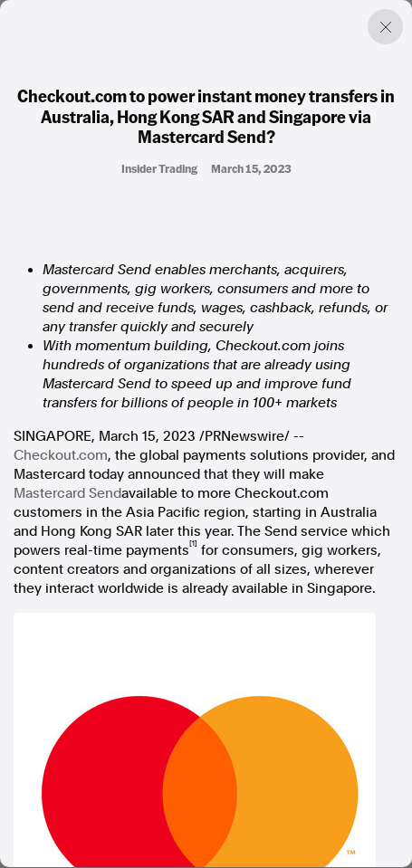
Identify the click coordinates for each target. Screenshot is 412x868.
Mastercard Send (67, 493)
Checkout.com (61, 455)
